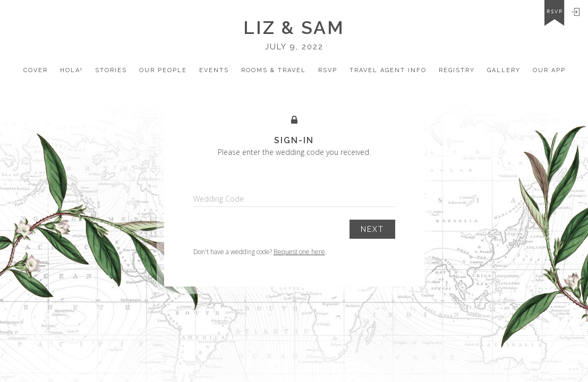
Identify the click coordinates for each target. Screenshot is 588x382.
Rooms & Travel (274, 70)
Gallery (504, 70)
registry (457, 70)
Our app (549, 70)
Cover (36, 70)
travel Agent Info (388, 70)
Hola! (71, 70)
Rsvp (328, 70)
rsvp (555, 12)
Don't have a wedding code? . (260, 252)
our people (163, 70)
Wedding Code (219, 199)
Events (214, 70)
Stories (111, 70)
